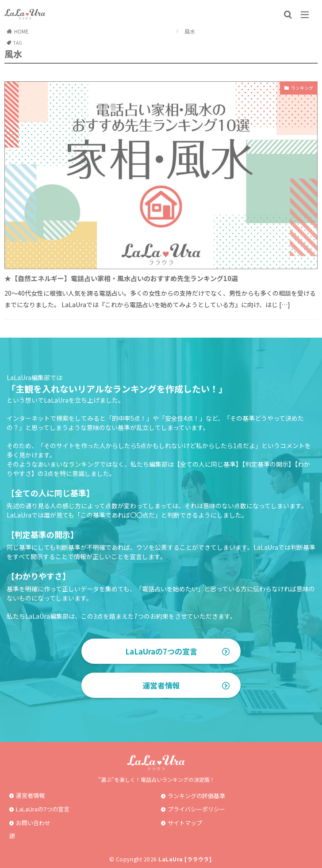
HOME (21, 31)
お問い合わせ (33, 823)
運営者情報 (161, 685)
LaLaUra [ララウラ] (185, 859)
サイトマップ (185, 823)
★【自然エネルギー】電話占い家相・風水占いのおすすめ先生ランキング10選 (121, 278)
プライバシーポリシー (196, 809)
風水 (190, 31)
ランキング (302, 88)
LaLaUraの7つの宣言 (161, 651)
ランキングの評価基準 (196, 796)
